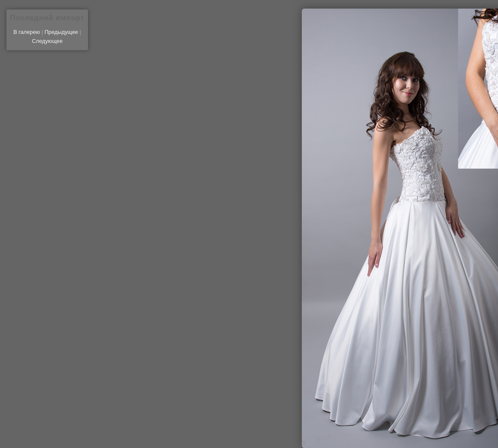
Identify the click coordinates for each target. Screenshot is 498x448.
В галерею (27, 32)
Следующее (47, 41)
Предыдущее (61, 32)
